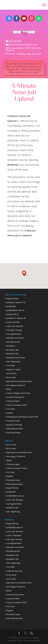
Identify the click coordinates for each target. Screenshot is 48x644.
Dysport (10, 413)
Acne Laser (11, 377)
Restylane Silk (13, 354)
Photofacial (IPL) (13, 342)
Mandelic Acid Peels (15, 338)
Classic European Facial (17, 405)
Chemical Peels (13, 401)
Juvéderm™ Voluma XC (16, 318)
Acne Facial (11, 373)
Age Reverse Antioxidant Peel (19, 381)
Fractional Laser (13, 421)
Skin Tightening (13, 362)
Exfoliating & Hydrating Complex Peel (23, 417)
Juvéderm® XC (13, 314)
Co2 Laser (11, 409)
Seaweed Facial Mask (16, 358)
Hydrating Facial (14, 433)
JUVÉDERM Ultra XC (15, 527)
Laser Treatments (14, 535)
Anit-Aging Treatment (16, 385)
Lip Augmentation (14, 334)
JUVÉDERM (11, 306)
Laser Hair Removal (15, 326)
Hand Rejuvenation (15, 429)
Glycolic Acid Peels (15, 425)
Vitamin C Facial (13, 370)
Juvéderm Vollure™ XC (16, 302)
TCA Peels (11, 366)
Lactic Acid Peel (13, 322)
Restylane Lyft (13, 350)
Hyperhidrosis (13, 298)
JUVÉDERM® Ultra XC (16, 310)
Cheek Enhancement (15, 397)
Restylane (11, 346)
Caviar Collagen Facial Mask (18, 393)
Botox (9, 389)
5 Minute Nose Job (15, 571)
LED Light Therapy (14, 330)
